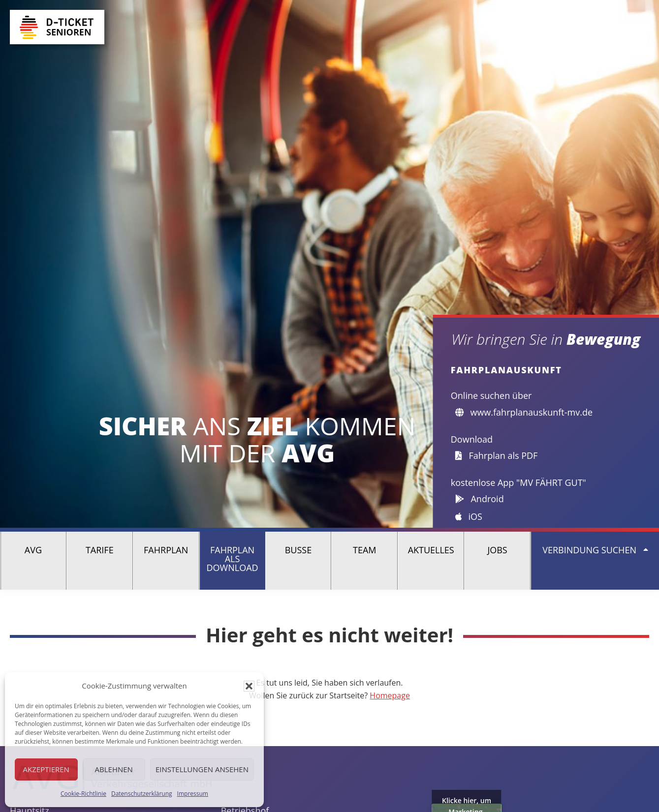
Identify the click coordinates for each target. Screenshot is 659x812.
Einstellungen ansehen (202, 769)
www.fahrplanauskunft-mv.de (524, 412)
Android (480, 499)
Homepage (390, 695)
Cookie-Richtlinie (83, 794)
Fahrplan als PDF (497, 455)
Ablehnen (114, 769)
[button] (249, 686)
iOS (469, 516)
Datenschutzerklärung (142, 794)
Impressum (193, 794)
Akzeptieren (46, 769)
